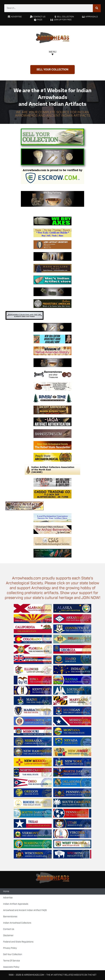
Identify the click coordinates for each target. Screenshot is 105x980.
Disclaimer (8, 936)
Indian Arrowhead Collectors (17, 923)
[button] (53, 53)
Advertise (8, 898)
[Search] (97, 8)
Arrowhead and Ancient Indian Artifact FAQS (25, 910)
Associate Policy (11, 967)
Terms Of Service (12, 961)
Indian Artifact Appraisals (16, 904)
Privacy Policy (10, 948)
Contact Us (9, 929)
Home (6, 891)
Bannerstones (10, 917)
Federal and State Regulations (18, 942)
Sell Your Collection (13, 954)
